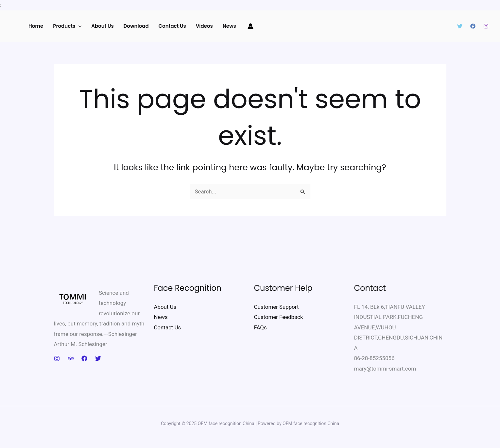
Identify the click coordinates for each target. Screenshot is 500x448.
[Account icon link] (250, 26)
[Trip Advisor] (71, 358)
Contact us (172, 26)
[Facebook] (473, 26)
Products (67, 26)
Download (136, 26)
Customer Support (277, 307)
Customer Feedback (279, 317)
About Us (102, 26)
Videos (204, 26)
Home (36, 26)
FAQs (260, 327)
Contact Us (168, 327)
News (229, 26)
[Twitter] (460, 26)
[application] (78, 26)
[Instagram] (486, 26)
